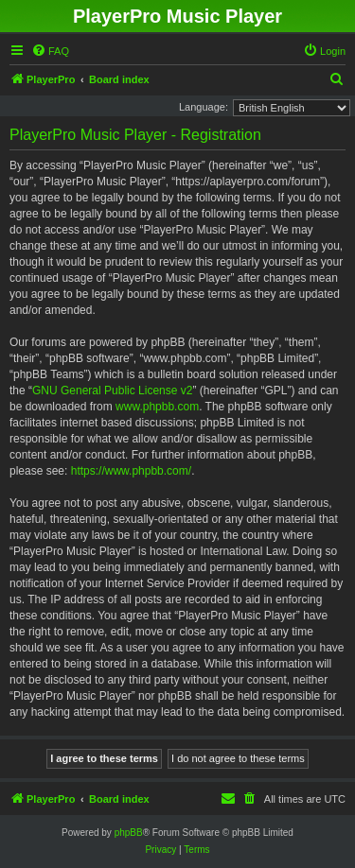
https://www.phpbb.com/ (131, 471)
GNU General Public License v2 (112, 391)
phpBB (129, 833)
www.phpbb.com (157, 407)
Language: (204, 107)
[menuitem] (50, 51)
